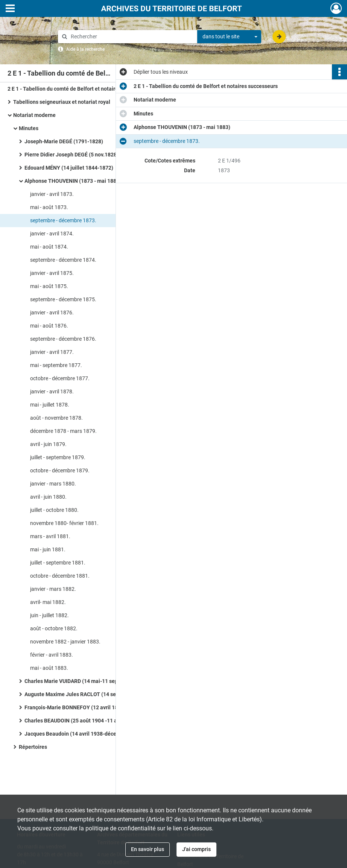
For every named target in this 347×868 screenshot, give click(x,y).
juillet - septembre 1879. (58, 457)
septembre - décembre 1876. (63, 339)
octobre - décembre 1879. (60, 470)
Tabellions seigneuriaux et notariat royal (62, 102)
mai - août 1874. (49, 247)
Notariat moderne (34, 115)
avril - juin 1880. (48, 497)
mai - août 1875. (49, 286)
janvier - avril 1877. (52, 352)
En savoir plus (148, 849)
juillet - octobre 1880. (54, 510)
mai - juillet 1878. (50, 405)
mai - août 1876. (49, 326)
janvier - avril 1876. (52, 313)
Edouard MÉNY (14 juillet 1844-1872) (69, 168)
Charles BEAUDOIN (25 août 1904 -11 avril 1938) (82, 721)
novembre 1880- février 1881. (64, 523)
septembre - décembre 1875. (63, 299)
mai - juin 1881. (48, 549)
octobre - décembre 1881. (60, 576)
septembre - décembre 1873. (63, 220)
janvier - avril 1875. (52, 273)
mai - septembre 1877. (56, 365)
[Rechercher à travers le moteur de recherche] (131, 37)
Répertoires (33, 747)
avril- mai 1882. (48, 602)
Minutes (29, 128)
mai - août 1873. (49, 207)
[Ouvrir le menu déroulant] (10, 9)
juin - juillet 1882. (49, 615)
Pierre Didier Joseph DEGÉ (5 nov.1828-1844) (78, 155)
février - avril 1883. (52, 655)
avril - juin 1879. (48, 444)
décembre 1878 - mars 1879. (63, 431)
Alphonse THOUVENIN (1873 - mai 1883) (73, 181)
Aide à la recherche (85, 49)
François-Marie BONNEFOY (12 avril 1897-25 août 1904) (92, 707)
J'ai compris (196, 849)
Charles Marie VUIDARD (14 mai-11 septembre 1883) (87, 681)
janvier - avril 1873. (52, 194)
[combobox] (229, 37)
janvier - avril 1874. (52, 234)
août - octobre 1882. (54, 628)
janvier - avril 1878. (52, 392)
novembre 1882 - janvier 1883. (65, 642)
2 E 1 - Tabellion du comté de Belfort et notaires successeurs (80, 89)
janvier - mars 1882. (53, 589)
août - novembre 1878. (56, 418)
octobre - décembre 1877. (60, 378)
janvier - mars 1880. (53, 484)
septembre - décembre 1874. (63, 260)
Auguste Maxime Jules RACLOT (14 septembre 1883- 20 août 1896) (100, 694)
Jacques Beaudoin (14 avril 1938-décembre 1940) (84, 734)
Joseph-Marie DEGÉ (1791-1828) (64, 141)
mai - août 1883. (49, 668)
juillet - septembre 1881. (58, 563)
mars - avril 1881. (50, 536)
